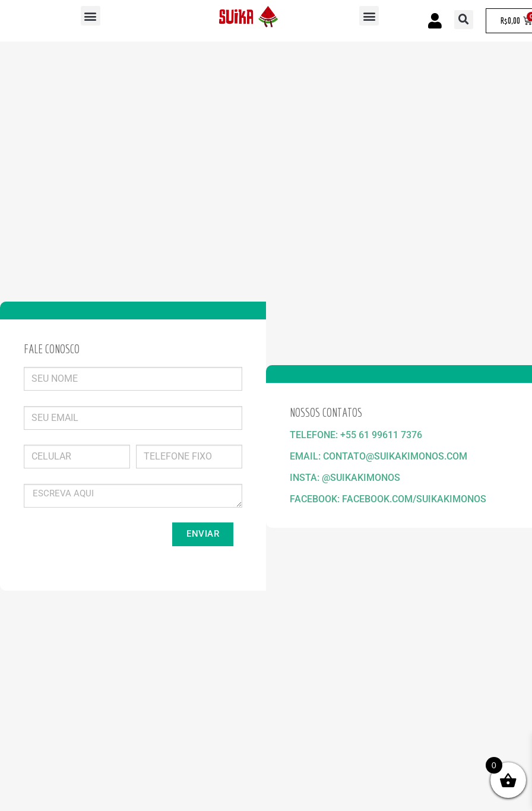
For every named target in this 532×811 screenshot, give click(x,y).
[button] (91, 16)
